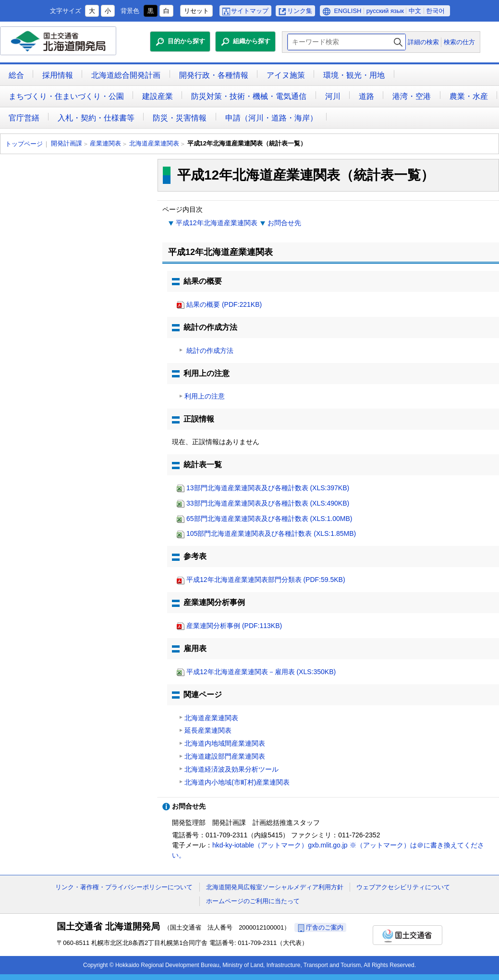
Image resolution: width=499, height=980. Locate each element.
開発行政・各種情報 (214, 75)
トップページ (24, 144)
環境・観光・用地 (354, 75)
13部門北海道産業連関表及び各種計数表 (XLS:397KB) (268, 488)
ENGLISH (347, 11)
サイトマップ (250, 11)
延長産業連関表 (208, 730)
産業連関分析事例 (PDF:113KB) (234, 626)
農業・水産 (469, 96)
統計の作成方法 (209, 351)
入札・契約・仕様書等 (96, 118)
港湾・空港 (412, 96)
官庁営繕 (24, 118)
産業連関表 (105, 143)
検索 (398, 42)
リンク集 (300, 11)
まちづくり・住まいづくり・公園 (66, 96)
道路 (366, 96)
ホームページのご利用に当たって (253, 901)
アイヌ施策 (286, 75)
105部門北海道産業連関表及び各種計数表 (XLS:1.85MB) (271, 533)
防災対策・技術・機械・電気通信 (249, 96)
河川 (333, 96)
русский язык (385, 11)
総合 (16, 75)
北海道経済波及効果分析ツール (231, 769)
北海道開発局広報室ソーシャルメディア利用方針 (275, 887)
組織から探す (252, 41)
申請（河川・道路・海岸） (271, 118)
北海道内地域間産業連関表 (225, 743)
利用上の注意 (205, 396)
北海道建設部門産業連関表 (225, 756)
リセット (196, 11)
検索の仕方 (459, 42)
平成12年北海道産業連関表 (217, 223)
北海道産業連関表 (154, 143)
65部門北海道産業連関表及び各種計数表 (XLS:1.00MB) (269, 519)
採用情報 (58, 75)
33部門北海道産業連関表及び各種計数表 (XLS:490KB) (268, 503)
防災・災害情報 (180, 118)
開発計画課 (67, 143)
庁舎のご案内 (325, 927)
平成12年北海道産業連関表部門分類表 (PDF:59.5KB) (266, 580)
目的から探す (186, 41)
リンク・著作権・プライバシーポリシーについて (124, 887)
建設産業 (158, 96)
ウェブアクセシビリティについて (403, 887)
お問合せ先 (284, 223)
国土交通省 (408, 935)
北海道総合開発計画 (126, 75)
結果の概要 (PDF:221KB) (224, 304)
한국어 (435, 11)
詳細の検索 (423, 42)
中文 (415, 11)
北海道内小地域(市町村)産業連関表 (237, 782)
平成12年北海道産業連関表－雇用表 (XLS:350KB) (261, 672)
